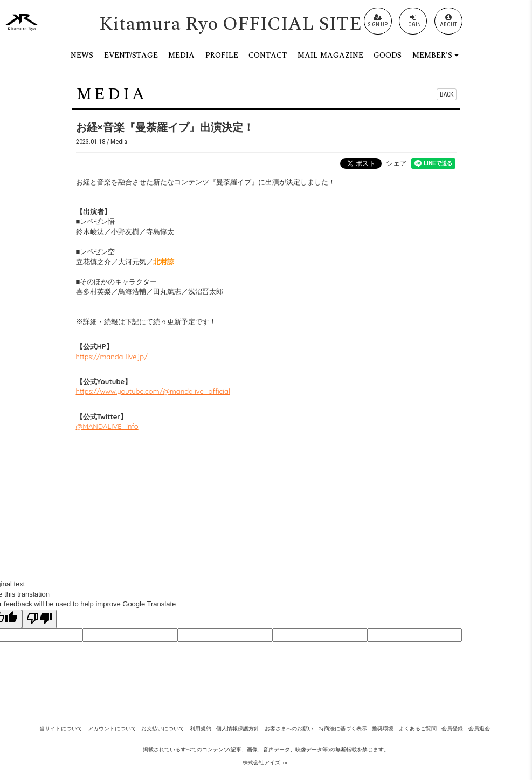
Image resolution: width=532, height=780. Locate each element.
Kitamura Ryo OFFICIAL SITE (230, 24)
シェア (396, 163)
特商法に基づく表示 (343, 728)
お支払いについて (163, 728)
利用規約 (201, 728)
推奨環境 (383, 728)
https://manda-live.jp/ (112, 357)
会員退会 (479, 728)
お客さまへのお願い (289, 728)
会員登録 (452, 728)
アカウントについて (112, 728)
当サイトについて (61, 728)
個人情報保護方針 (238, 728)
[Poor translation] (39, 619)
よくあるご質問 (418, 728)
